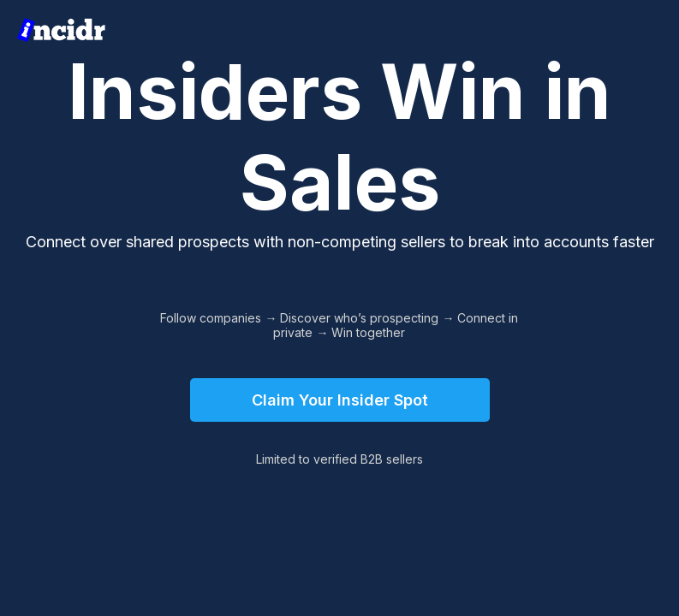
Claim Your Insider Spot (340, 400)
